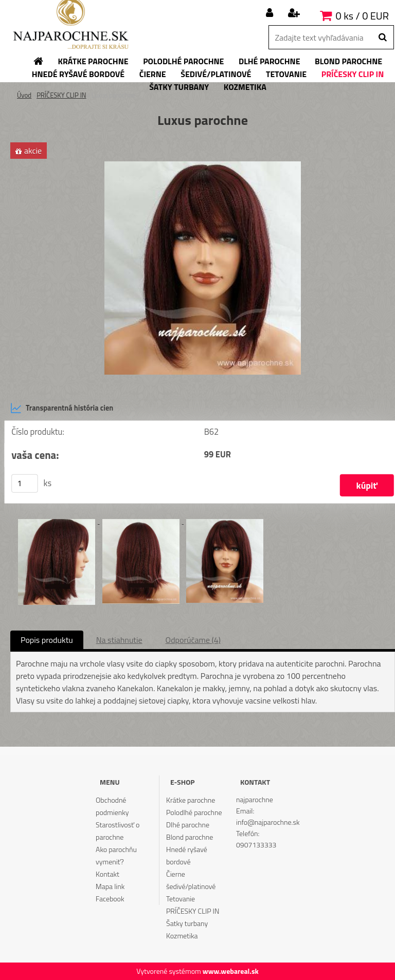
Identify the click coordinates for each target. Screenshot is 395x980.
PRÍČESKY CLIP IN (61, 95)
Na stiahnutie (119, 640)
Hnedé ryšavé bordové (187, 855)
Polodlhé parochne (194, 812)
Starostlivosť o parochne (118, 831)
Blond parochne (190, 837)
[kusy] (25, 484)
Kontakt (107, 874)
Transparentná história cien (62, 408)
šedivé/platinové (191, 886)
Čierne (176, 874)
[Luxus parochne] (203, 165)
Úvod (24, 95)
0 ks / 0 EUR (362, 16)
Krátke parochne (191, 800)
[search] (382, 38)
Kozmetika (182, 936)
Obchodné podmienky (112, 806)
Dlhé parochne (188, 825)
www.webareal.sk (231, 971)
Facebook (110, 899)
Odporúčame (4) (193, 640)
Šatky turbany (187, 923)
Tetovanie (181, 899)
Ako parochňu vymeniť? (116, 855)
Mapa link (110, 886)
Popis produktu (47, 640)
